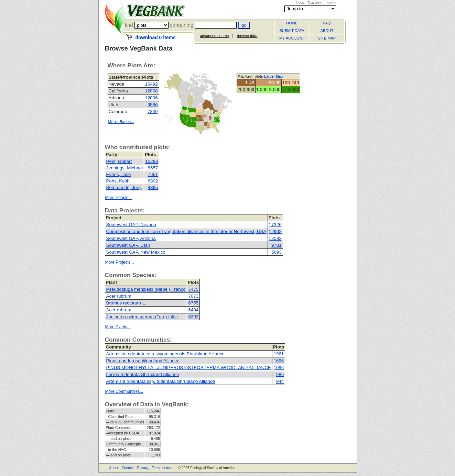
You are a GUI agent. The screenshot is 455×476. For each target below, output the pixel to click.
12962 (275, 231)
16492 (151, 84)
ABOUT (327, 31)
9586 (153, 105)
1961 (279, 354)
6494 (194, 310)
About (114, 468)
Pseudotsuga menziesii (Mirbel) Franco (146, 289)
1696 (279, 361)
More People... (119, 198)
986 (280, 374)
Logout (330, 3)
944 (280, 381)
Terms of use (162, 468)
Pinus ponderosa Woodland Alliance (143, 361)
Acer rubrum (119, 296)
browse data (247, 36)
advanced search (215, 36)
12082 (275, 238)
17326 (275, 225)
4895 (153, 187)
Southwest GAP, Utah (128, 245)
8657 (153, 168)
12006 (151, 98)
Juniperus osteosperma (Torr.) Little (142, 317)
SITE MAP (327, 38)
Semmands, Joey (124, 187)
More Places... (121, 122)
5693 (277, 252)
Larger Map (273, 76)
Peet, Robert (119, 161)
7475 (194, 289)
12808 (151, 91)
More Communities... (124, 391)
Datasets (315, 3)
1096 (279, 368)
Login (300, 3)
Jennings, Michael (125, 168)
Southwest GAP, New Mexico (136, 252)
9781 (277, 245)
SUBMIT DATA (292, 31)
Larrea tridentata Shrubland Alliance (143, 374)
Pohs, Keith (118, 181)
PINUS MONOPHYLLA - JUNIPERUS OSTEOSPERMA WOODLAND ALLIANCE (189, 368)
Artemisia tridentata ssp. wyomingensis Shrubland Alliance (165, 354)
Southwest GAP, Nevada (131, 225)
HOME (292, 23)
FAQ (327, 23)
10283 (151, 161)
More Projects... (120, 262)
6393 (194, 317)
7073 (194, 296)
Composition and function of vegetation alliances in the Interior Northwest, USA (186, 231)
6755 (194, 303)
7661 (153, 174)
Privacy (143, 468)
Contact (128, 468)
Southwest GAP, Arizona (131, 238)
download (155, 37)
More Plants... (118, 327)
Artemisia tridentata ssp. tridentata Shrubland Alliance (161, 381)
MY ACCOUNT (292, 38)
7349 (153, 112)
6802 (153, 181)
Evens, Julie (119, 174)
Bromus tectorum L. (126, 303)
